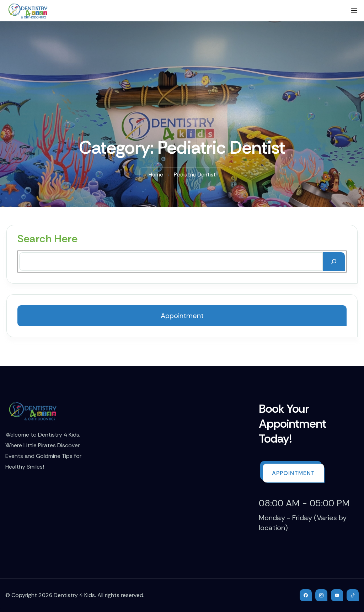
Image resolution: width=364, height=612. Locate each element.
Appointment (182, 316)
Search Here (47, 239)
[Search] (334, 262)
